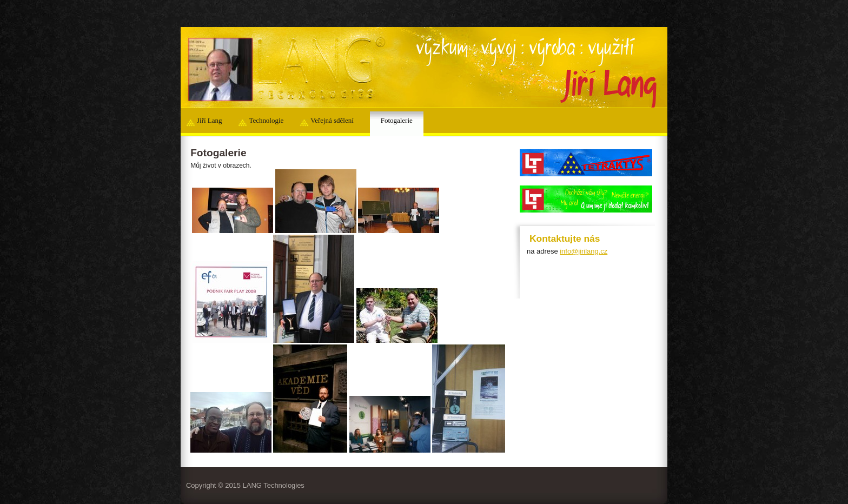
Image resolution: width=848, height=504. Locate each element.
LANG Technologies (274, 485)
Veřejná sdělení (332, 120)
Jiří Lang (209, 120)
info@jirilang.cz (584, 251)
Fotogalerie (397, 120)
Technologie (266, 120)
